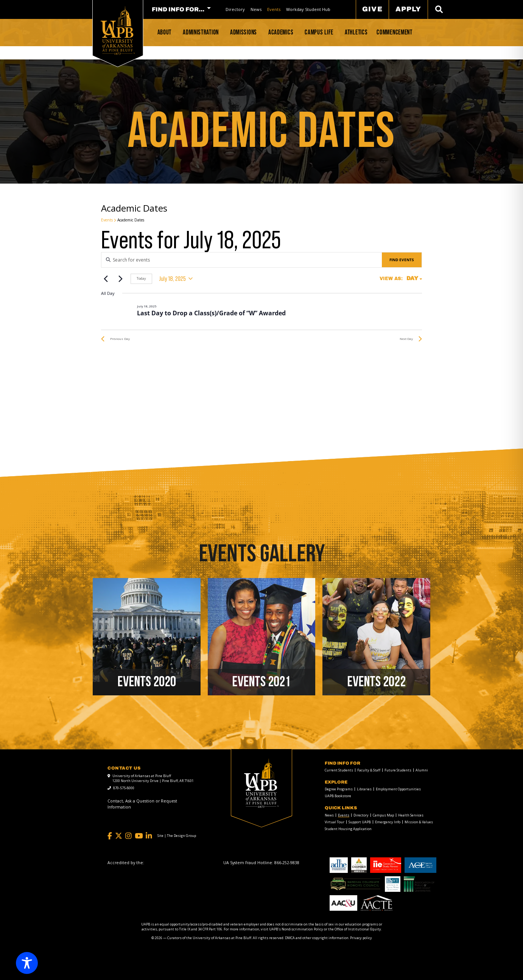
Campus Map (383, 815)
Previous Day (115, 339)
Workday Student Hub (308, 9)
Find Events (402, 260)
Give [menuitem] (372, 9)
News (256, 9)
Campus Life (319, 32)
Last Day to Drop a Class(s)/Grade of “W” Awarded (211, 313)
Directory (235, 9)
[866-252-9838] (287, 863)
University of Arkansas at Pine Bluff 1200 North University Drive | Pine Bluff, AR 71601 (153, 778)
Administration (201, 32)
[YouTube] (139, 836)
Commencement (394, 32)
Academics (281, 32)
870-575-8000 (124, 788)
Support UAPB (360, 822)
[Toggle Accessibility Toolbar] (27, 963)
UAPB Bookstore (338, 796)
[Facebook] (110, 836)
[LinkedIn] (149, 836)
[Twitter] (119, 836)
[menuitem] (235, 9)
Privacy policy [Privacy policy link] (361, 938)
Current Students (339, 770)
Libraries (364, 789)
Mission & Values (419, 822)
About (165, 32)
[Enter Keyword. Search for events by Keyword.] (242, 260)
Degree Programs (339, 789)
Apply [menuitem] (408, 9)
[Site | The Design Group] (177, 836)
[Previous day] (106, 279)
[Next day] (120, 279)
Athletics (356, 32)
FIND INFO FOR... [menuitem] (178, 9)
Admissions (244, 32)
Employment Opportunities (398, 789)
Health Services (411, 815)
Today (141, 278)
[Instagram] (128, 836)
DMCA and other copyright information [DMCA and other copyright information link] (317, 938)
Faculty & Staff (369, 770)
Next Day (411, 339)
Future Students (398, 770)
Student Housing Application (348, 829)
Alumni (422, 770)
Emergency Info (388, 822)
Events (274, 9)
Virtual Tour (335, 822)
